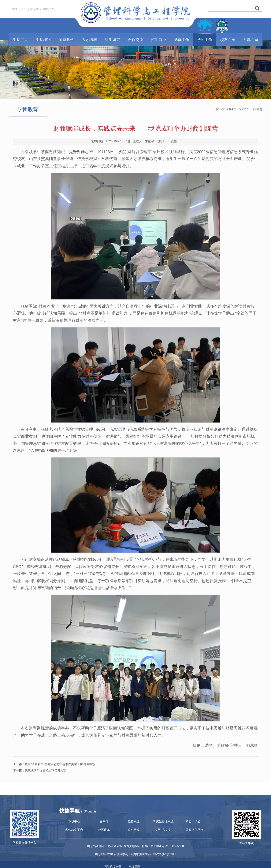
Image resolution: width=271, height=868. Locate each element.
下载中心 (74, 821)
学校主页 (49, 9)
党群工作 (182, 40)
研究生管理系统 (163, 821)
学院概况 (43, 40)
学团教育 (257, 109)
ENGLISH (16, 9)
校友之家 (228, 40)
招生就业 (159, 40)
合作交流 (135, 40)
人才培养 (89, 40)
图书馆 (104, 821)
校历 (157, 830)
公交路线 (134, 830)
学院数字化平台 (193, 830)
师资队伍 (66, 40)
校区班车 (104, 830)
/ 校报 (167, 830)
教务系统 (134, 821)
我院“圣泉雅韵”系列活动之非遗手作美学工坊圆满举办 (54, 764)
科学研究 (112, 40)
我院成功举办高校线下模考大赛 (40, 770)
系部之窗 (251, 40)
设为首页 (33, 9)
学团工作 (205, 40)
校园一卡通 (193, 821)
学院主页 (20, 40)
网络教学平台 (74, 830)
